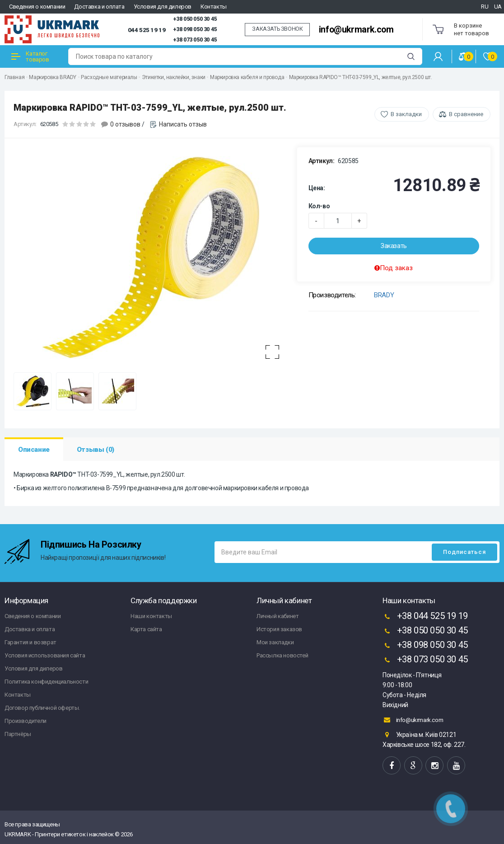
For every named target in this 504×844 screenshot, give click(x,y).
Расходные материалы (109, 77)
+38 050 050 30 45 (195, 19)
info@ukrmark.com (356, 30)
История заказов (279, 629)
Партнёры (18, 734)
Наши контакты (151, 616)
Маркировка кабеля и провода (247, 77)
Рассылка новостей (282, 655)
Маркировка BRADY (53, 77)
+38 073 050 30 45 (195, 40)
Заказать (394, 246)
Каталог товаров (30, 56)
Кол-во (319, 206)
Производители (26, 721)
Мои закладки (275, 642)
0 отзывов (125, 124)
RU (485, 7)
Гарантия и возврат (30, 642)
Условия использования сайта (45, 655)
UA (498, 7)
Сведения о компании (37, 7)
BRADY (384, 295)
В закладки (406, 114)
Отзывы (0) (96, 450)
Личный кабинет (278, 616)
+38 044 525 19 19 (425, 617)
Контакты (214, 7)
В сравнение (466, 114)
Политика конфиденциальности (46, 682)
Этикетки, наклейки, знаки (174, 77)
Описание (34, 450)
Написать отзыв (183, 124)
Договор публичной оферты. (42, 708)
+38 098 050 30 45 (195, 29)
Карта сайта (146, 629)
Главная (14, 77)
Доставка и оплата (99, 7)
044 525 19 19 (147, 30)
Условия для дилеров (163, 7)
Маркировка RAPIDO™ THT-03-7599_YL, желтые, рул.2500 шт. (361, 77)
